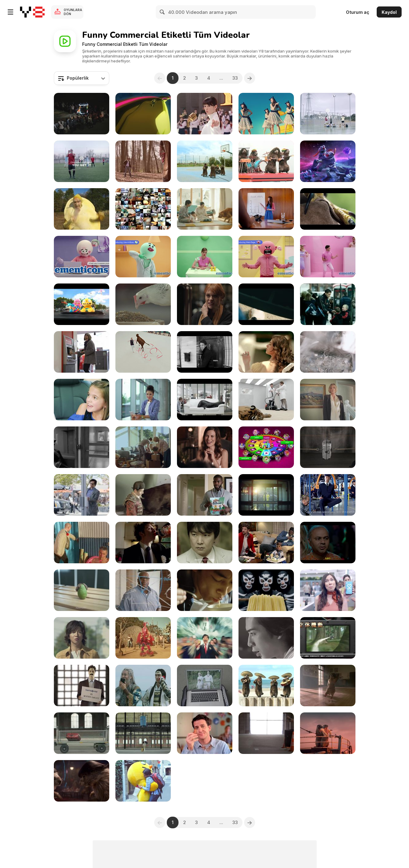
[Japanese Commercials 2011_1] (82, 638)
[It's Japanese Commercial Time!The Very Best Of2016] (205, 209)
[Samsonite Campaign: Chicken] (143, 304)
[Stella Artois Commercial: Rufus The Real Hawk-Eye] (328, 209)
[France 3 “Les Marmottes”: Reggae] (266, 161)
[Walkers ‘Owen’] (328, 304)
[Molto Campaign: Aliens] (328, 161)
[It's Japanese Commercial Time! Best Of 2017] (266, 114)
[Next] (250, 78)
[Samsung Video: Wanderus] (143, 400)
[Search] (162, 12)
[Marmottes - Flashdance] (328, 686)
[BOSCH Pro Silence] (266, 400)
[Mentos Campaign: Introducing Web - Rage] (266, 257)
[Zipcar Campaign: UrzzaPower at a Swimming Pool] (266, 352)
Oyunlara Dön (73, 12)
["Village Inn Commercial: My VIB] (205, 733)
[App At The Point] (266, 447)
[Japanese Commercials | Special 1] (143, 209)
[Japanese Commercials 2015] (143, 686)
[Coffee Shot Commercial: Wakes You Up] (205, 543)
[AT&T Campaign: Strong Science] (143, 590)
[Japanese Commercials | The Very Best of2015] (205, 590)
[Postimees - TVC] (143, 447)
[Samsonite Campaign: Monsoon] (143, 733)
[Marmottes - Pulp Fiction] (82, 781)
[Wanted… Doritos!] (143, 161)
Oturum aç (358, 12)
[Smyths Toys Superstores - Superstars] (82, 304)
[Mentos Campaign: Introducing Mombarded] (82, 257)
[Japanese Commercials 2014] (205, 638)
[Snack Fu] (82, 209)
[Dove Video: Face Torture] (205, 352)
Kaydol (389, 12)
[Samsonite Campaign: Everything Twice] (328, 447)
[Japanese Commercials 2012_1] (143, 781)
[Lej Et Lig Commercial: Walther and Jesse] (266, 495)
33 (235, 78)
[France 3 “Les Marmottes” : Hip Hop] (205, 161)
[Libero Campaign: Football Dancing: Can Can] (82, 161)
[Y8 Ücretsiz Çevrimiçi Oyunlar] (32, 12)
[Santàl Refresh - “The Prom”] (143, 543)
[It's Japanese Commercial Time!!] (143, 114)
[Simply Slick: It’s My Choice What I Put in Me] (328, 590)
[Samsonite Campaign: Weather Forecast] (82, 686)
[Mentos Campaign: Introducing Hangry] (205, 257)
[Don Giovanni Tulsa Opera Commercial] (82, 400)
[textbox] (82, 78)
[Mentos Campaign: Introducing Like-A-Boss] (143, 257)
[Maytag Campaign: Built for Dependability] (328, 495)
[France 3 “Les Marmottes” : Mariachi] (266, 686)
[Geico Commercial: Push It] (82, 495)
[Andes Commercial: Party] (328, 543)
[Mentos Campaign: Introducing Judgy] (328, 257)
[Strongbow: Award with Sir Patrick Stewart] (328, 352)
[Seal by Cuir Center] (205, 400)
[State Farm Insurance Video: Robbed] (266, 543)
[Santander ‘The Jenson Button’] (82, 352)
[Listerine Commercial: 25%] (82, 543)
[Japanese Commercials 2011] (82, 114)
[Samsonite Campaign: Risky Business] (205, 686)
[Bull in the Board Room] (143, 495)
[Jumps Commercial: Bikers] (266, 304)
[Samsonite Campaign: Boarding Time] (266, 733)
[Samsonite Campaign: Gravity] (82, 733)
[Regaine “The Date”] (205, 447)
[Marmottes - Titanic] (328, 733)
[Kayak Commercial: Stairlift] (328, 400)
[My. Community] (82, 447)
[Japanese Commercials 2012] (266, 638)
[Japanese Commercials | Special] (266, 590)
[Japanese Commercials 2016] (205, 114)
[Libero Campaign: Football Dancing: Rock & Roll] (328, 114)
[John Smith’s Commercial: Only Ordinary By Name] (143, 352)
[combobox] (82, 78)
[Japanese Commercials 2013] (328, 638)
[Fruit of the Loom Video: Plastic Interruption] (266, 209)
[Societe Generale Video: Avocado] (82, 590)
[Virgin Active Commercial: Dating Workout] (205, 304)
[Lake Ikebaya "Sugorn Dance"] (143, 638)
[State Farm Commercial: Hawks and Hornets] (205, 495)
